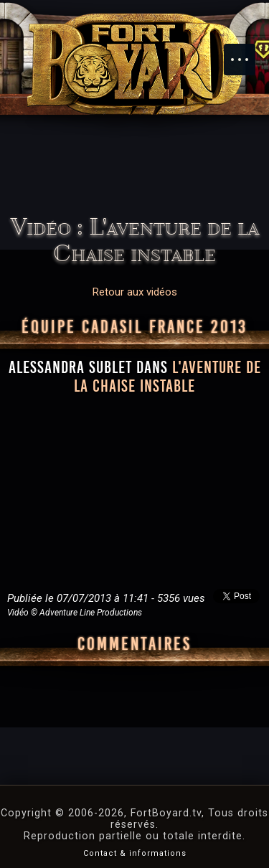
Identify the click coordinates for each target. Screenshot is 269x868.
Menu (247, 52)
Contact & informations (135, 853)
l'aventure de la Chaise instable (167, 377)
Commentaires (134, 644)
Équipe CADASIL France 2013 (134, 327)
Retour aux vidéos (135, 292)
